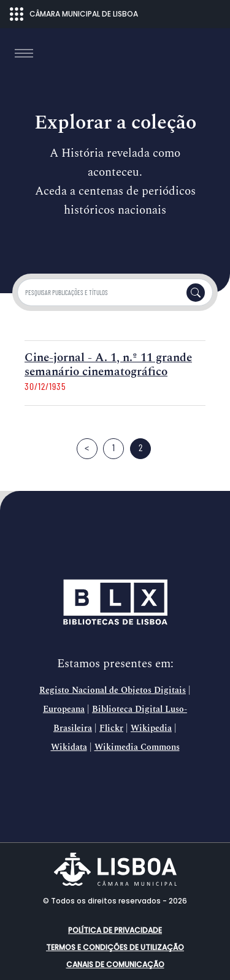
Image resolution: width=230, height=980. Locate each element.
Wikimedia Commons (137, 747)
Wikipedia (151, 728)
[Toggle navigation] (24, 53)
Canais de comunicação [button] (115, 964)
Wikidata (69, 747)
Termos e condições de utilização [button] (115, 947)
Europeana (64, 709)
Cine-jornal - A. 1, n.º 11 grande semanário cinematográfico (108, 365)
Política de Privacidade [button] (115, 930)
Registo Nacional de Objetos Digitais (113, 690)
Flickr (111, 728)
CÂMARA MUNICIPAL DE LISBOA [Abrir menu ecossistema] (74, 14)
